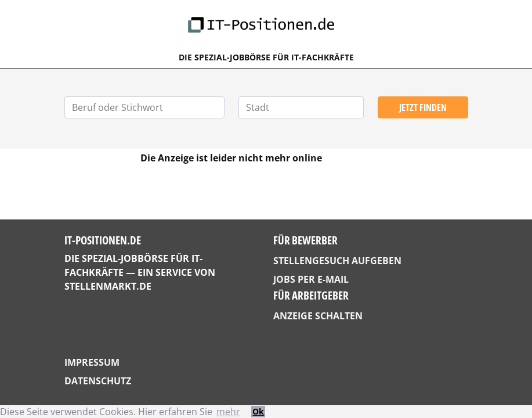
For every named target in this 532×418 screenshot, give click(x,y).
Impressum (92, 362)
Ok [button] (258, 411)
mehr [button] (228, 412)
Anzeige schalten (318, 316)
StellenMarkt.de (108, 286)
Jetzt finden (423, 107)
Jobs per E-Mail (311, 279)
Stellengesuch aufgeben (337, 261)
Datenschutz (98, 381)
